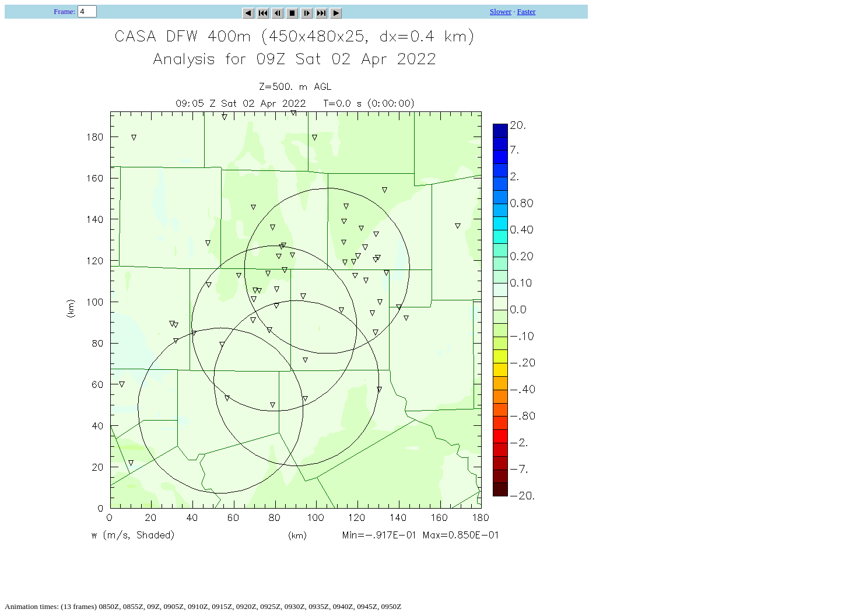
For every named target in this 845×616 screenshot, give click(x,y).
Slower (501, 11)
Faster (527, 11)
